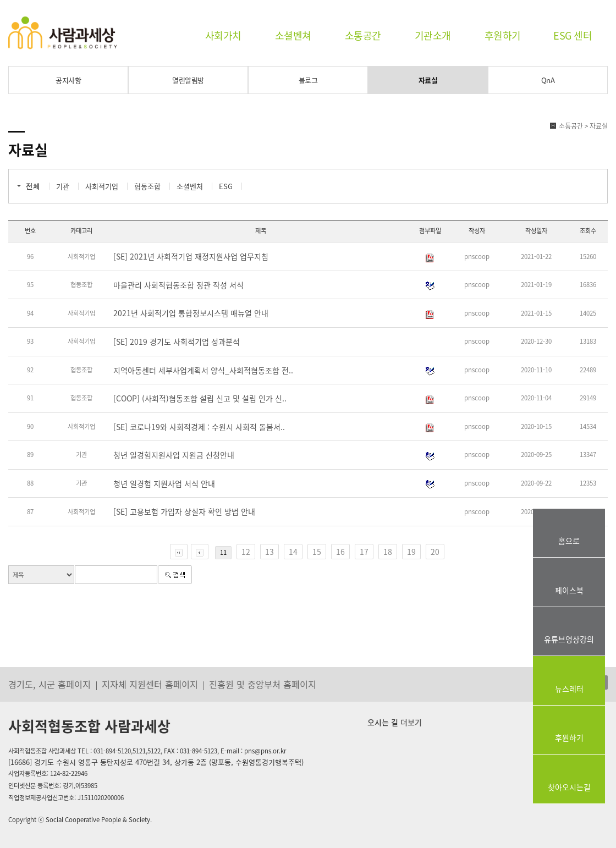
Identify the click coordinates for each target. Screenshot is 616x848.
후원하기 (503, 35)
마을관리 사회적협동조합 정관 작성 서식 (178, 285)
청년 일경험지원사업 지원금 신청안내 (174, 455)
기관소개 (433, 35)
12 (246, 552)
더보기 (410, 722)
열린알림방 (188, 80)
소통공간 (363, 35)
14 (293, 552)
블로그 (308, 80)
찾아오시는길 (569, 787)
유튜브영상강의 (569, 639)
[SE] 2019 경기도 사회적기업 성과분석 (177, 342)
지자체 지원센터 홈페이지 (150, 684)
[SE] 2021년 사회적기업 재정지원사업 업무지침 (191, 256)
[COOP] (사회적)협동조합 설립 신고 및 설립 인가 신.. (200, 398)
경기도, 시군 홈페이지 (50, 684)
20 (435, 552)
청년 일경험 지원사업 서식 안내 (164, 483)
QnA (548, 80)
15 (317, 552)
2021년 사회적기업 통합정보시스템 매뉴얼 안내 (191, 313)
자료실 (428, 80)
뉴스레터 (569, 689)
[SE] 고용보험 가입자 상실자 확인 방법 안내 (184, 511)
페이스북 (569, 590)
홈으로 (569, 541)
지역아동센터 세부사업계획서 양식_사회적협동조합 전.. (203, 370)
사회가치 (223, 35)
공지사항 (68, 80)
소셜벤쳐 (293, 35)
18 (388, 552)
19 (411, 552)
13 (269, 552)
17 (364, 552)
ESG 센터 (573, 35)
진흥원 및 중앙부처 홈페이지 (263, 684)
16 (340, 552)
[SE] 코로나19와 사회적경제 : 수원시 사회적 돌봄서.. (199, 427)
